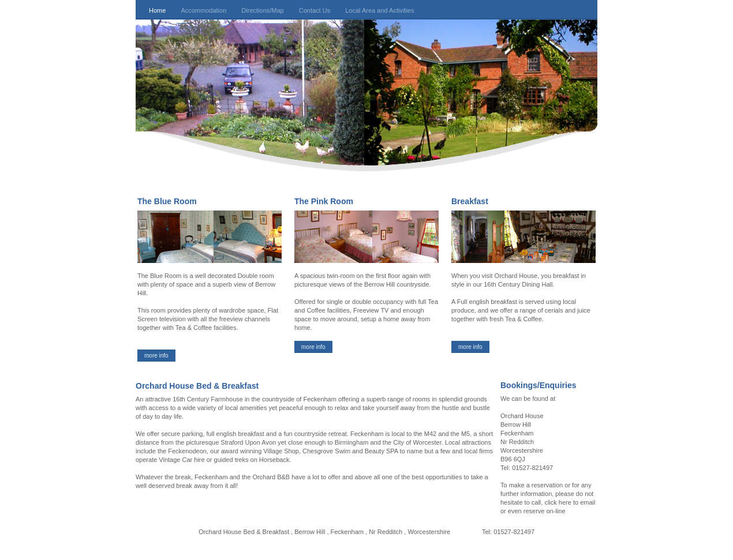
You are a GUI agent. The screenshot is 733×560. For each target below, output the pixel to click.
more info (156, 356)
